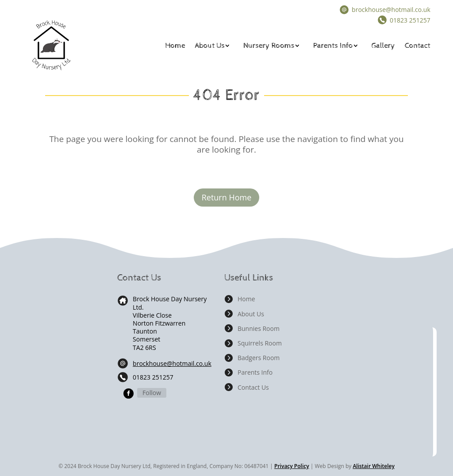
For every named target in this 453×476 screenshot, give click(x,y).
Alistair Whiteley (373, 466)
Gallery (383, 46)
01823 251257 (153, 377)
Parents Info (333, 46)
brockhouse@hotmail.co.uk (391, 10)
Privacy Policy (292, 466)
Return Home (227, 197)
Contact (418, 46)
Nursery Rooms (269, 46)
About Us (210, 46)
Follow (152, 393)
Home (175, 46)
